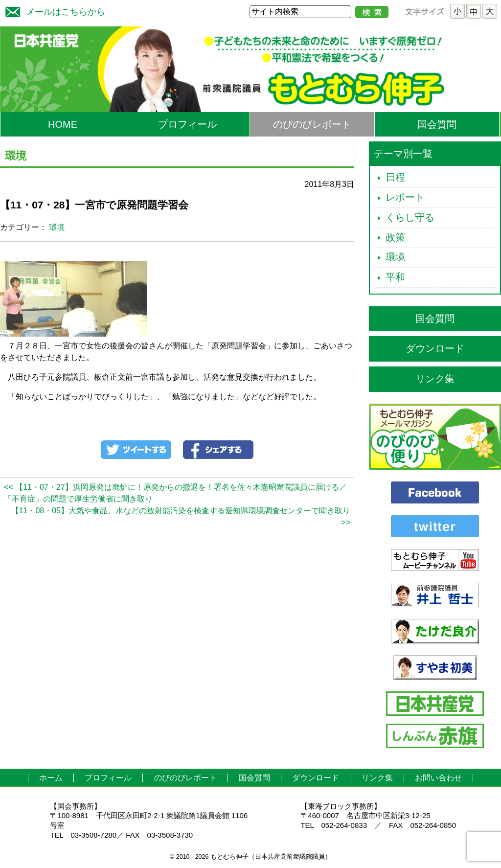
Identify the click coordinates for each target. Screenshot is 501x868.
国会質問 (437, 124)
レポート (405, 197)
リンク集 (435, 379)
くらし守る (410, 217)
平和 (395, 277)
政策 (395, 237)
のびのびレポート (312, 124)
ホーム (51, 778)
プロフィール (187, 124)
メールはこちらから (53, 11)
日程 (395, 177)
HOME (63, 124)
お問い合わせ (438, 778)
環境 (57, 227)
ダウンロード (435, 348)
